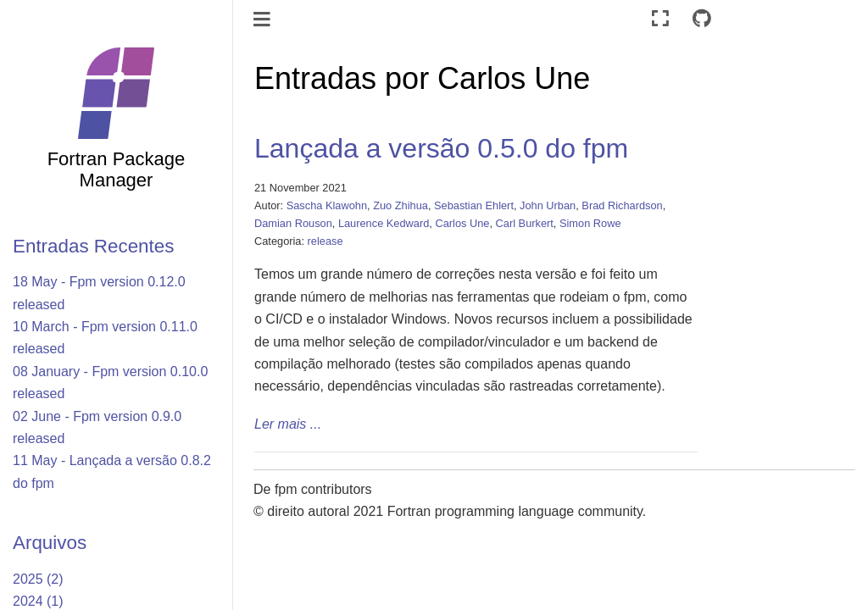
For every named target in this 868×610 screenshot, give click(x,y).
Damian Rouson (293, 223)
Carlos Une (462, 223)
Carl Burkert (525, 223)
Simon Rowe (590, 223)
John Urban (548, 205)
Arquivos (50, 543)
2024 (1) (38, 601)
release (325, 241)
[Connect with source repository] (702, 19)
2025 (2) (38, 579)
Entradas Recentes (93, 246)
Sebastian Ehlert (474, 205)
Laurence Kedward (384, 223)
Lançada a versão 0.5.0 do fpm (441, 148)
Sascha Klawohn (327, 205)
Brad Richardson (622, 205)
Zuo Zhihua (401, 205)
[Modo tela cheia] (660, 19)
